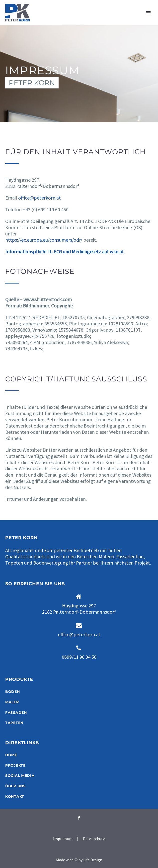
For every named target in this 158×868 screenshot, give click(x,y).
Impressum (63, 839)
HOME (11, 755)
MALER (12, 702)
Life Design (93, 860)
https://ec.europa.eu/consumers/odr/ (44, 240)
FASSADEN (16, 713)
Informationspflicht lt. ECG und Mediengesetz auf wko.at (65, 252)
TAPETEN (14, 723)
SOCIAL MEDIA (20, 776)
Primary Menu (148, 13)
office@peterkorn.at (39, 198)
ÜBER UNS (15, 786)
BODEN (13, 692)
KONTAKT (15, 796)
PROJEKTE (15, 765)
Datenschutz (94, 839)
